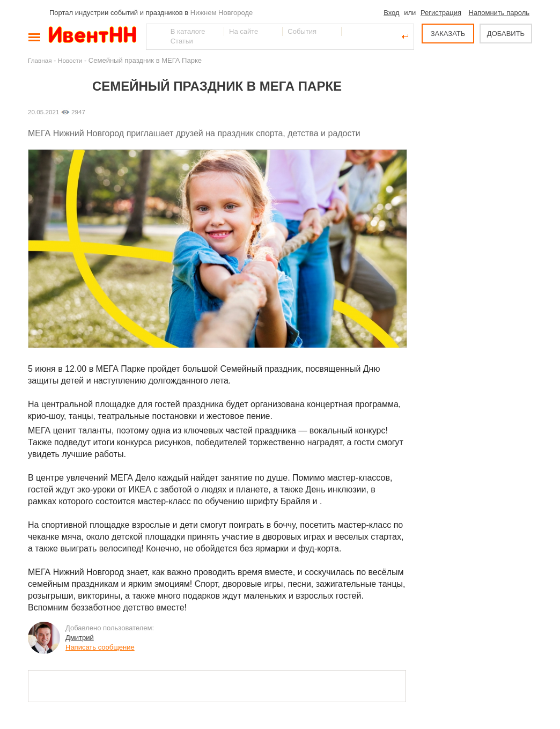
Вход (391, 13)
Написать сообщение (100, 647)
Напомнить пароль (499, 13)
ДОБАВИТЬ (506, 34)
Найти (155, 36)
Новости (70, 60)
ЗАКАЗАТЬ (448, 34)
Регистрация (441, 13)
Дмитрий (80, 638)
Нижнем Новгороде (222, 13)
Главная (40, 60)
